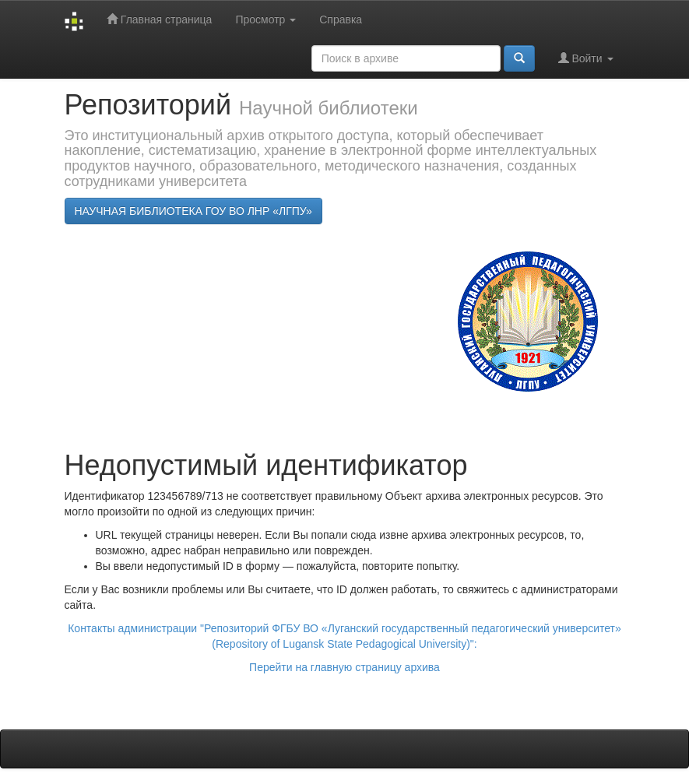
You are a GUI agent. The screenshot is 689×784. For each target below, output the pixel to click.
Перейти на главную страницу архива (344, 667)
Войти (586, 58)
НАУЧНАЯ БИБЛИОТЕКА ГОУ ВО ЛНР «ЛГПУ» (193, 211)
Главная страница (159, 19)
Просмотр (265, 19)
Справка (341, 19)
